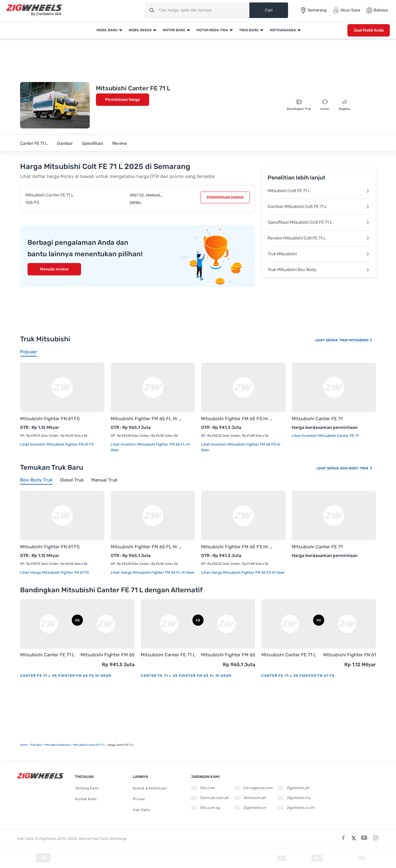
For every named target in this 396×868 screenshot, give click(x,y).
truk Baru (36, 745)
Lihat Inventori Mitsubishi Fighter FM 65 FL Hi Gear (150, 447)
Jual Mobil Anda (369, 30)
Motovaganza (283, 30)
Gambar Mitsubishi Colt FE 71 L (319, 207)
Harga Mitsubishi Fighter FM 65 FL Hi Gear (157, 572)
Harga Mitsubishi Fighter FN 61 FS (59, 572)
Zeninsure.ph (250, 798)
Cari (269, 10)
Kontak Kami (86, 799)
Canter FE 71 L (34, 143)
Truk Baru (249, 30)
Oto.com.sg (205, 808)
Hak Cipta (141, 810)
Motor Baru (174, 30)
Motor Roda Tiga (212, 30)
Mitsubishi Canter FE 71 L (47, 655)
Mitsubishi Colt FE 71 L (319, 191)
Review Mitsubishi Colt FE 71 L (319, 238)
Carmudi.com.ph (210, 798)
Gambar (65, 143)
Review (120, 143)
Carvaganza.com (254, 788)
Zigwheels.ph (294, 788)
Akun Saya (346, 10)
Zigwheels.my (294, 798)
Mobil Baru (107, 30)
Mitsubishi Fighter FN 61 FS (50, 419)
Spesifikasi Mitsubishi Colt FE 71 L (319, 222)
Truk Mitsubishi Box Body (319, 270)
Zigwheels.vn (250, 808)
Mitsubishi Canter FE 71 (317, 419)
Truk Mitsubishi (319, 254)
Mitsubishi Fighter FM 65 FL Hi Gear (147, 419)
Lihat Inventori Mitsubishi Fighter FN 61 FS (57, 444)
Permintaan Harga (123, 99)
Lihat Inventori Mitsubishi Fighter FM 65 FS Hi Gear (241, 447)
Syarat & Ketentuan (150, 788)
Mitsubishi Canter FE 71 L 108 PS (49, 199)
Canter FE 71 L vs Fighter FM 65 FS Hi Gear (66, 676)
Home (24, 745)
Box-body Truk (357, 468)
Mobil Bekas (140, 30)
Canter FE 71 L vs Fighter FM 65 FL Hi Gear (186, 676)
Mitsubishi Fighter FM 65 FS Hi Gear (237, 419)
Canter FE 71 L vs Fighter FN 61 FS (298, 676)
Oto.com (203, 788)
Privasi (139, 799)
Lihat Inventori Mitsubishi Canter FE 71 (325, 436)
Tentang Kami (87, 788)
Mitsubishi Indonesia (58, 745)
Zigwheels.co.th (296, 808)
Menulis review (54, 269)
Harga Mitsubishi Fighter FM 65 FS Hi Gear (248, 572)
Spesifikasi (93, 143)
